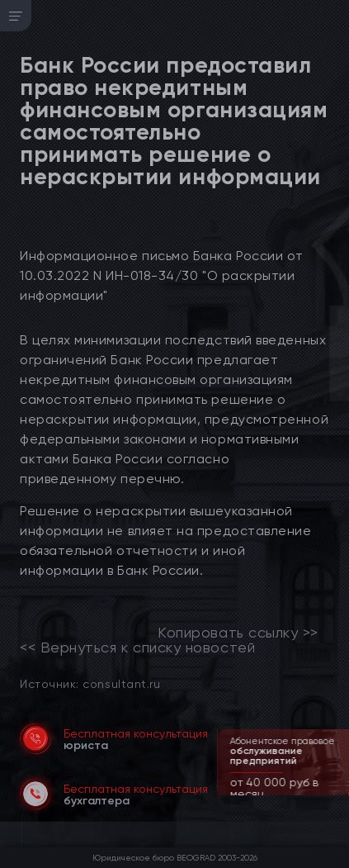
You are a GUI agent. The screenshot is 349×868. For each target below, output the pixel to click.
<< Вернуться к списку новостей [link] (137, 647)
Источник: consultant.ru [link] (90, 683)
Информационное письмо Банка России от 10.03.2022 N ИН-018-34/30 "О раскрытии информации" (162, 275)
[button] (338, 794)
